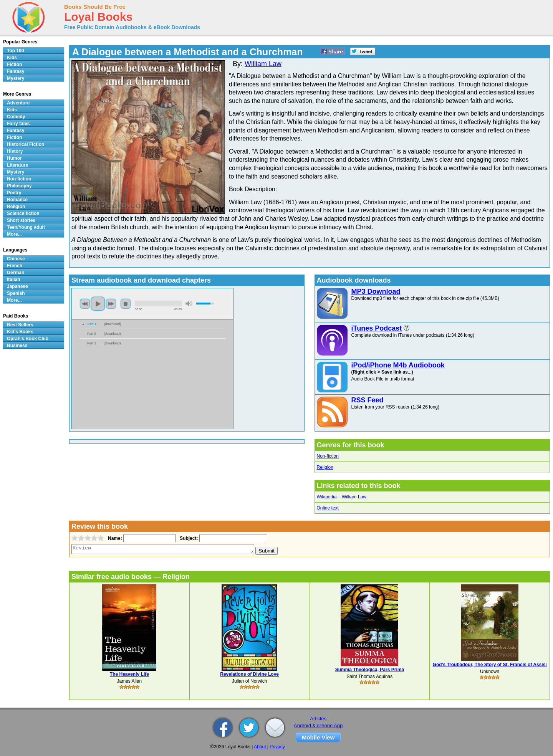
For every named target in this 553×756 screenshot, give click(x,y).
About (260, 747)
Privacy (277, 747)
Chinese (16, 259)
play (98, 304)
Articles (318, 719)
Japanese (17, 286)
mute (189, 304)
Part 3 (92, 343)
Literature (17, 165)
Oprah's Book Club (28, 339)
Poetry (14, 193)
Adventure (18, 103)
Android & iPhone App (318, 725)
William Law (263, 64)
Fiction (14, 65)
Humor (14, 158)
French (15, 266)
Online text (328, 508)
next (111, 304)
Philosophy (19, 186)
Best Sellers (20, 325)
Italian (14, 280)
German (16, 273)
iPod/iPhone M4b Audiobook (398, 365)
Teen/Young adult (26, 227)
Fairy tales (18, 124)
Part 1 (92, 324)
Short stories (21, 220)
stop (126, 304)
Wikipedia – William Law (342, 497)
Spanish (16, 293)
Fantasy (16, 71)
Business (17, 346)
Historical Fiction (26, 144)
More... (14, 234)
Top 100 (15, 51)
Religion (325, 467)
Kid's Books (20, 332)
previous (85, 304)
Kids (12, 58)
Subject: (188, 538)
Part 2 (92, 334)
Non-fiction (328, 456)
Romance (17, 200)
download (113, 324)
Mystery (16, 78)
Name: (114, 538)
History (15, 151)
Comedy (16, 117)
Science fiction (23, 213)
